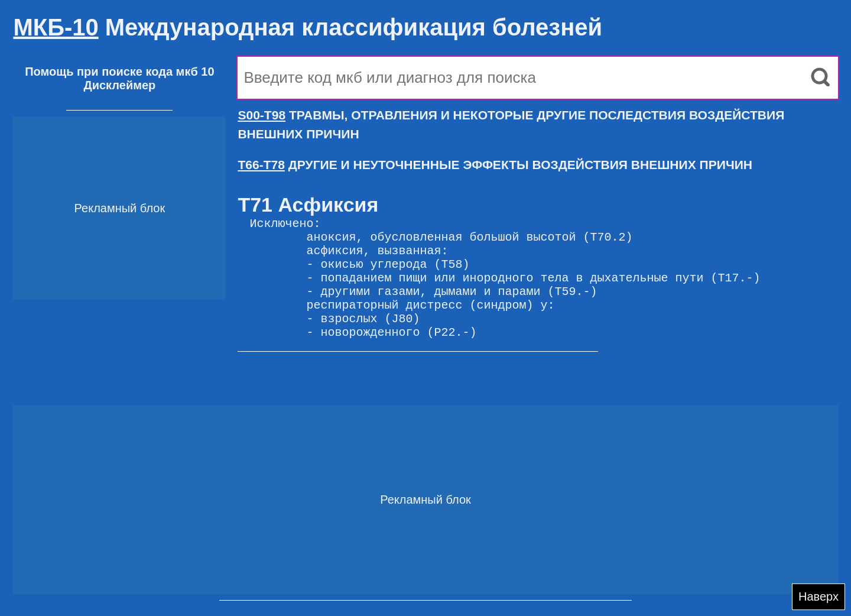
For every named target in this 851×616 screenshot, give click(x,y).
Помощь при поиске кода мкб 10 (119, 72)
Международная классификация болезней (308, 27)
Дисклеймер (119, 85)
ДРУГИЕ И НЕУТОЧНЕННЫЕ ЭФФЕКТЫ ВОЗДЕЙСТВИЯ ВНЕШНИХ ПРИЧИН (495, 165)
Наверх (818, 596)
